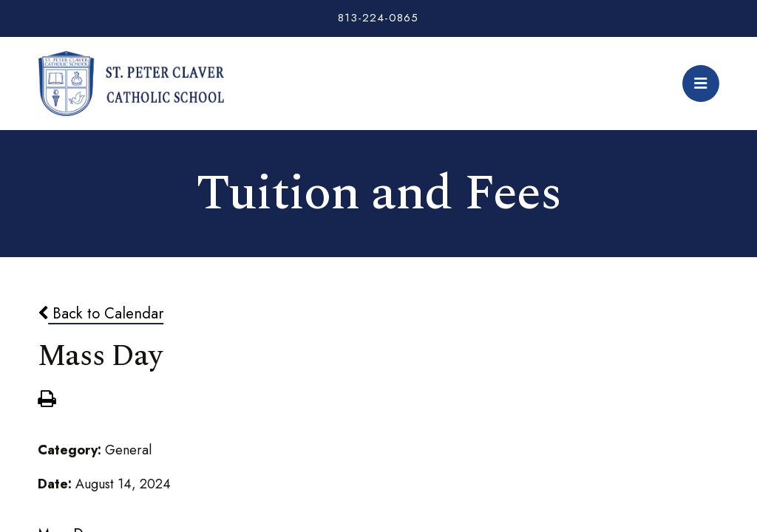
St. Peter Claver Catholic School (131, 83)
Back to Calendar (101, 313)
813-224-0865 (378, 18)
